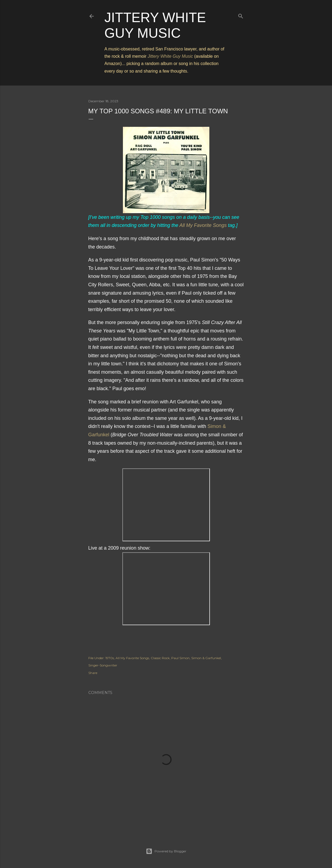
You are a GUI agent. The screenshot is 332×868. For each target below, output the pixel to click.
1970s (110, 658)
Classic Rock (160, 658)
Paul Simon (180, 658)
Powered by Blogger (166, 851)
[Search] (241, 15)
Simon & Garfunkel (206, 658)
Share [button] (93, 673)
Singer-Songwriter (103, 665)
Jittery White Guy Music (170, 56)
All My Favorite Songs (203, 225)
